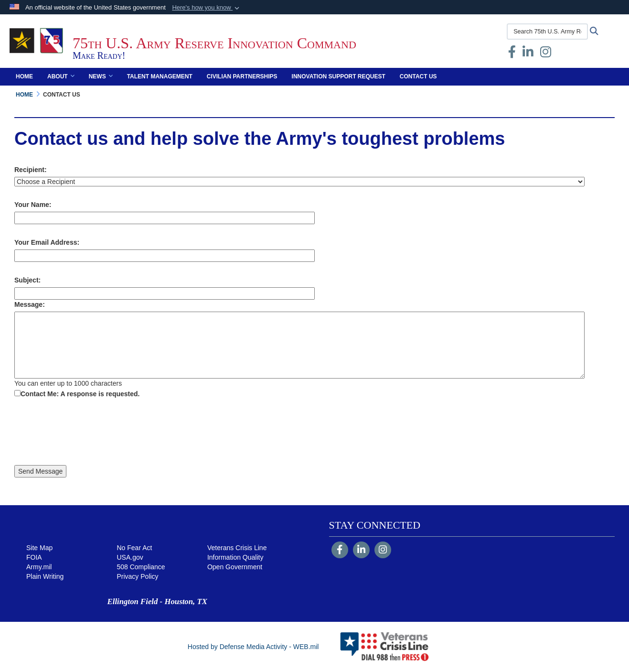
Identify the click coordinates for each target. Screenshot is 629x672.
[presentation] (87, 433)
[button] (207, 8)
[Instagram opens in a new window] (546, 54)
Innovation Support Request (339, 76)
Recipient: (31, 170)
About (61, 76)
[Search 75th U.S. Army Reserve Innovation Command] (547, 32)
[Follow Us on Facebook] (340, 551)
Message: (30, 304)
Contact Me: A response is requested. (80, 394)
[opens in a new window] (528, 54)
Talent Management (160, 76)
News (101, 76)
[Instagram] (383, 551)
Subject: (27, 280)
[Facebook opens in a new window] (512, 54)
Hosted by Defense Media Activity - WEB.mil (253, 647)
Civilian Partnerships (242, 76)
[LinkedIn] (361, 551)
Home (24, 76)
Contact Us (418, 76)
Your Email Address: (47, 242)
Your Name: (33, 205)
